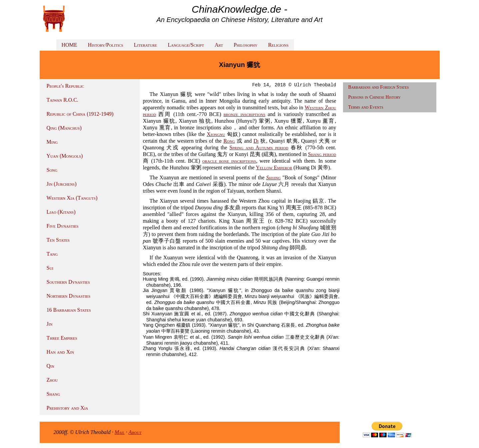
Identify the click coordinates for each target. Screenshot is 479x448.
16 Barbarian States (69, 310)
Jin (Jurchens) (62, 184)
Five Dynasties (63, 226)
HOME (69, 45)
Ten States (58, 240)
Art (219, 45)
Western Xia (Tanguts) (72, 198)
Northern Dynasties (69, 296)
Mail (120, 432)
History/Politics (106, 45)
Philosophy (245, 45)
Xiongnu (216, 134)
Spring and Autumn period (259, 147)
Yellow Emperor (274, 167)
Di (256, 141)
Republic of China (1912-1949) (80, 114)
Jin (50, 324)
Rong (229, 141)
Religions (278, 45)
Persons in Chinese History (375, 97)
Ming (52, 142)
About (135, 432)
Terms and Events (366, 107)
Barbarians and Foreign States (379, 87)
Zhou (52, 380)
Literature (146, 45)
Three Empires (62, 338)
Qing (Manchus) (64, 128)
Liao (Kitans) (61, 212)
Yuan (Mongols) (65, 156)
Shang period (322, 154)
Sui (50, 268)
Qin (50, 366)
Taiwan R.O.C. (62, 100)
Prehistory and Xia (67, 408)
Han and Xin (60, 352)
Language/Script (186, 45)
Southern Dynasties (68, 282)
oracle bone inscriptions (229, 161)
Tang (52, 254)
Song (52, 170)
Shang (53, 394)
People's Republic (65, 86)
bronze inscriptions (244, 114)
